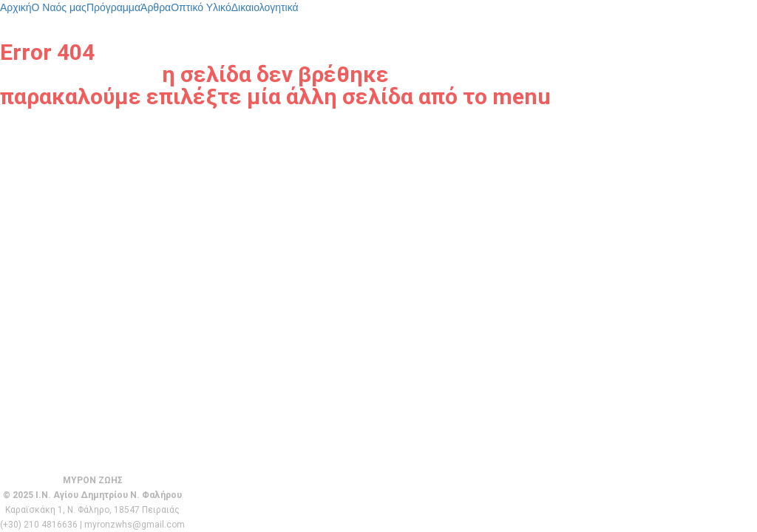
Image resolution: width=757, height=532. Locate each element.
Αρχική (16, 7)
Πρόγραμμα (113, 7)
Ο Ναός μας (59, 7)
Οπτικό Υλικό (201, 7)
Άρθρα (156, 7)
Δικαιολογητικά (265, 7)
